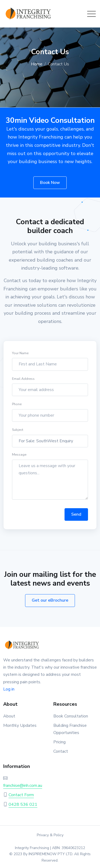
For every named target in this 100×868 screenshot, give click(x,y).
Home (37, 64)
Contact (61, 751)
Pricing (59, 742)
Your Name (20, 354)
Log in (9, 689)
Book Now (50, 183)
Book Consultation (71, 716)
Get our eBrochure (50, 600)
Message (19, 456)
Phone (17, 405)
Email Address (23, 380)
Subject (18, 431)
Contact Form (21, 795)
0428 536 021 (23, 804)
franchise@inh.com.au (23, 786)
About (9, 716)
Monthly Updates (20, 725)
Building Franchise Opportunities (70, 729)
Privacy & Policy (50, 835)
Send (76, 516)
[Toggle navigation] (91, 14)
